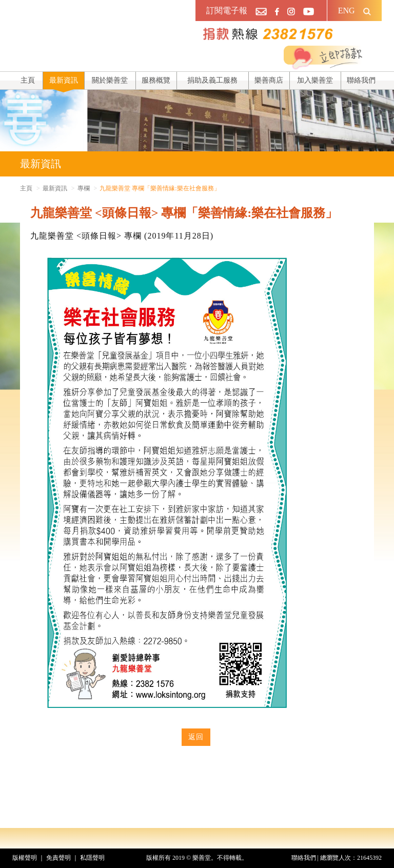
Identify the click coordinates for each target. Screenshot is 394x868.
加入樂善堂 (315, 80)
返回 (196, 737)
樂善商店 (269, 80)
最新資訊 (64, 80)
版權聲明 (25, 858)
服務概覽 (156, 80)
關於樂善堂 (110, 80)
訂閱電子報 (227, 11)
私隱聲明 (92, 858)
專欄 (84, 188)
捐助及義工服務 (212, 80)
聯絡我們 (361, 80)
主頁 (28, 80)
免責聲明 (58, 858)
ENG (347, 11)
